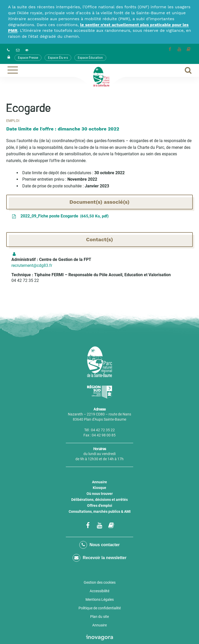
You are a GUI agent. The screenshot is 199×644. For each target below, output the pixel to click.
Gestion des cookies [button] (100, 582)
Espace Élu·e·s (58, 58)
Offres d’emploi (100, 506)
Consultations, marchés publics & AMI (100, 511)
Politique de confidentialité (100, 608)
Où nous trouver (100, 494)
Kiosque (99, 488)
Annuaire (99, 482)
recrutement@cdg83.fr (32, 265)
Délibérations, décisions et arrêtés (99, 500)
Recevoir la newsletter (99, 558)
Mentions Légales (100, 599)
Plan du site (99, 617)
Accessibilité (99, 591)
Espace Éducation (90, 58)
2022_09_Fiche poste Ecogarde (60, 216)
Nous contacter (99, 545)
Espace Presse (28, 58)
